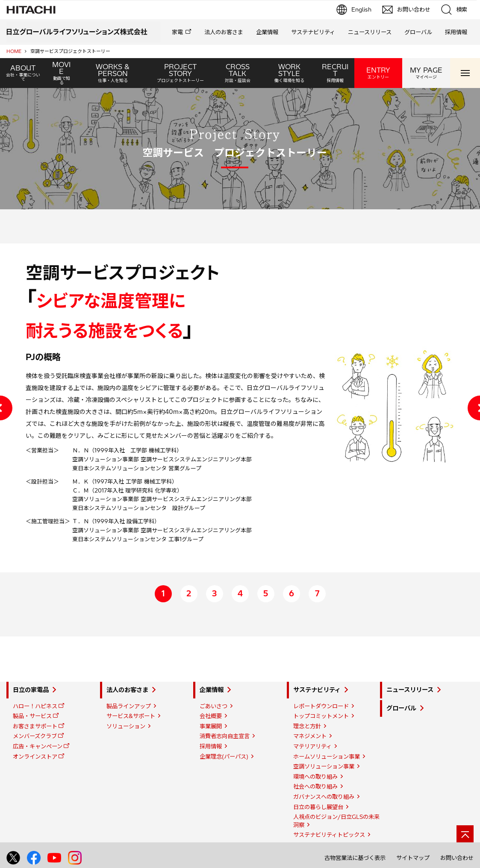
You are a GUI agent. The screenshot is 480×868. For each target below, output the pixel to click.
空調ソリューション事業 (324, 766)
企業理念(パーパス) (224, 757)
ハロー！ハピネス (35, 706)
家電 (177, 32)
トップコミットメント (321, 716)
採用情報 (456, 32)
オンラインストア (35, 757)
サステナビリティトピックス (329, 835)
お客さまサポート (35, 726)
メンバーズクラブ (35, 736)
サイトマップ (413, 858)
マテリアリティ (312, 746)
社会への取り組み (315, 786)
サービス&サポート (131, 716)
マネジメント (310, 736)
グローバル (418, 32)
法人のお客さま (224, 32)
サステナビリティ (313, 32)
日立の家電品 (31, 690)
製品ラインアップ (129, 706)
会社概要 (211, 716)
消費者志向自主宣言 (225, 736)
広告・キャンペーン (38, 746)
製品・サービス (32, 716)
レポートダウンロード (321, 706)
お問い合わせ (457, 858)
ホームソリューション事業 (327, 757)
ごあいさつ (213, 706)
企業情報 (267, 32)
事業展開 (211, 726)
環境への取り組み (315, 777)
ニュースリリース (370, 32)
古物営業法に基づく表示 (355, 858)
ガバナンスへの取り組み (324, 797)
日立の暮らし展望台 (318, 807)
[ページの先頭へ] (465, 834)
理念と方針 (307, 726)
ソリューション (126, 726)
